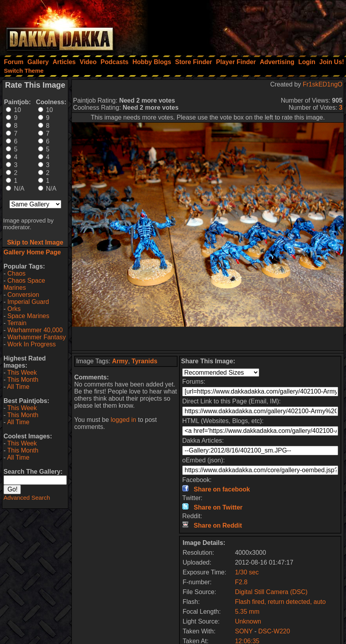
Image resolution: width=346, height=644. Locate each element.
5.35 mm (247, 612)
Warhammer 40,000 (35, 330)
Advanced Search (27, 498)
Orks (14, 309)
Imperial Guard (28, 302)
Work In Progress (32, 344)
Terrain (17, 323)
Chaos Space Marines (24, 284)
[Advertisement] (240, 26)
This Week (22, 373)
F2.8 (241, 582)
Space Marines (28, 316)
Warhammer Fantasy (37, 337)
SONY (244, 631)
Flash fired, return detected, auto (280, 602)
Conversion (23, 295)
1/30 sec (247, 572)
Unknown (248, 621)
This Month (23, 380)
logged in (124, 420)
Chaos (16, 273)
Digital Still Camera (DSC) (271, 592)
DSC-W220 (274, 631)
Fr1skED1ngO (323, 84)
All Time (18, 387)
